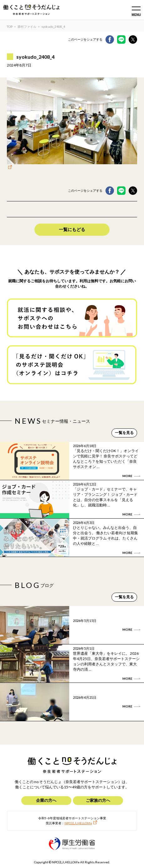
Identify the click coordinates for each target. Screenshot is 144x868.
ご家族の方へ (98, 800)
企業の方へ (46, 800)
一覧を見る (124, 433)
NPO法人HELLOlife (78, 823)
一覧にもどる (72, 229)
